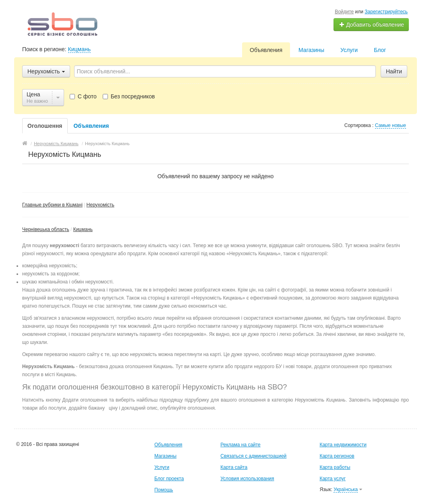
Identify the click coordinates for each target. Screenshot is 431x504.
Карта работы (335, 467)
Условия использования (247, 479)
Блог (380, 50)
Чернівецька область (46, 229)
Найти (394, 71)
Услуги (349, 50)
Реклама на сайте (240, 445)
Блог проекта (169, 479)
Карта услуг (333, 479)
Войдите (344, 12)
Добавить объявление (371, 25)
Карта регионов (337, 456)
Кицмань (79, 49)
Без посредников (129, 96)
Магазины (311, 50)
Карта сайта (234, 467)
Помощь (164, 490)
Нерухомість (100, 205)
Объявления (266, 50)
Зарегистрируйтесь (386, 12)
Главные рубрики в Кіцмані (52, 205)
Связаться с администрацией (253, 456)
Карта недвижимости (343, 445)
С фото (83, 96)
